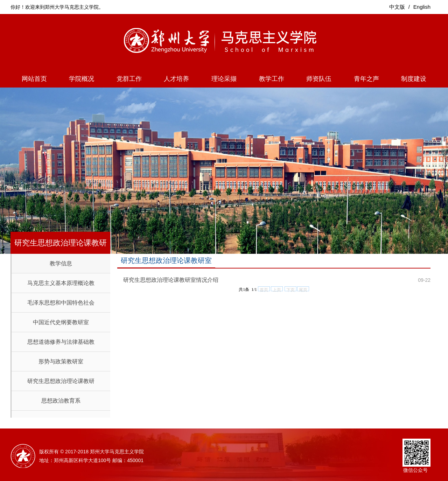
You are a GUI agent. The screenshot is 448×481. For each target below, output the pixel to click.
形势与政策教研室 (61, 361)
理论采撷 (224, 79)
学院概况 (82, 79)
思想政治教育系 (61, 401)
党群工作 (129, 79)
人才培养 (176, 79)
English (422, 7)
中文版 (397, 7)
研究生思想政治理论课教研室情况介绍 (171, 280)
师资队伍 (319, 79)
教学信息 (61, 263)
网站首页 (34, 79)
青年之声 (366, 79)
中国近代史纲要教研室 (61, 322)
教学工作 (272, 79)
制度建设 (414, 79)
